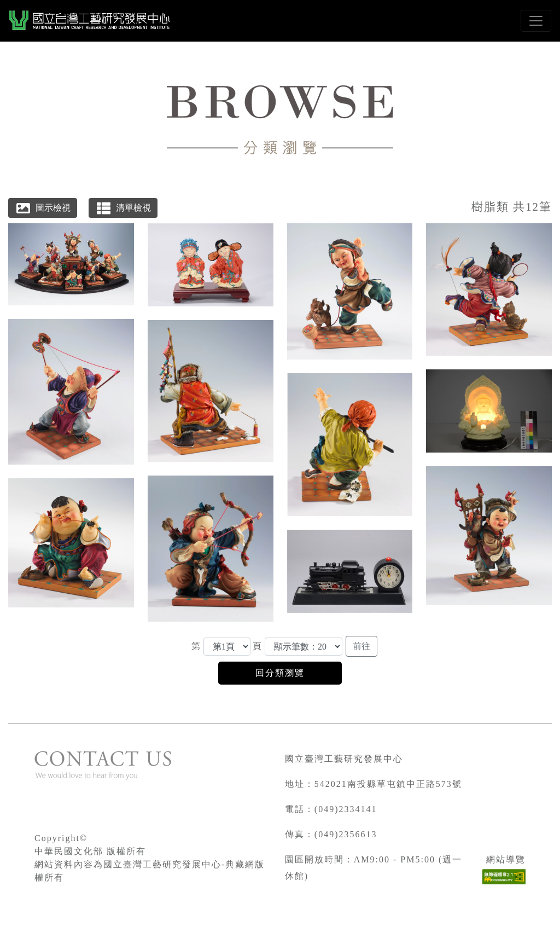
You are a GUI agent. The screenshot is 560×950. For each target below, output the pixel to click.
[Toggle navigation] (536, 21)
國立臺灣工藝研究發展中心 (344, 759)
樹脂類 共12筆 (512, 207)
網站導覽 (506, 859)
